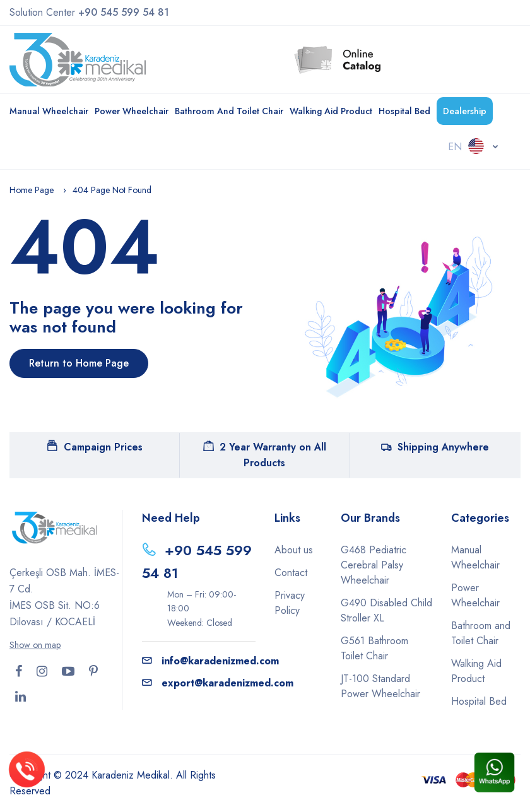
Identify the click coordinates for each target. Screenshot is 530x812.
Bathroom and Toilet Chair (229, 111)
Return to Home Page (79, 363)
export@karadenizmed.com (218, 683)
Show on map (35, 645)
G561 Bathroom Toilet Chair (374, 648)
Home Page (32, 190)
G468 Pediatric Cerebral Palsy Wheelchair (374, 565)
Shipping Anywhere (435, 447)
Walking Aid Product (331, 111)
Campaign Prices (95, 447)
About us (294, 550)
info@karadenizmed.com (210, 661)
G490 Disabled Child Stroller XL (386, 610)
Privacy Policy (290, 603)
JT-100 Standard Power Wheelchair (380, 686)
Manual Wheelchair (49, 111)
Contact (291, 573)
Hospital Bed (404, 111)
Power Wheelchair (132, 111)
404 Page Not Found (112, 190)
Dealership (465, 111)
